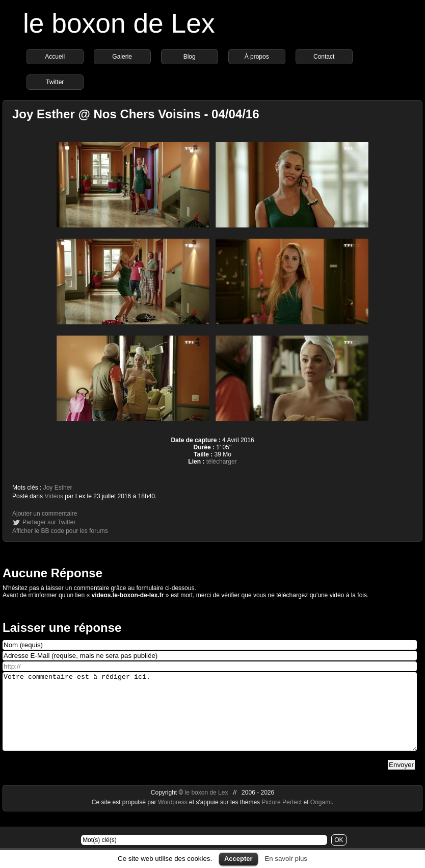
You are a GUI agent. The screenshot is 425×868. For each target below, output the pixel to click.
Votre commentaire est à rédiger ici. (210, 719)
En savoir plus (286, 859)
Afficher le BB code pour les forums (60, 531)
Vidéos (54, 496)
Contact (324, 57)
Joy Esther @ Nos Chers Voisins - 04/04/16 (136, 114)
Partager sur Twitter (49, 522)
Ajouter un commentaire (45, 514)
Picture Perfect (282, 818)
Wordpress (174, 818)
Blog (190, 57)
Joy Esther (58, 488)
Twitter (55, 82)
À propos (257, 57)
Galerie (122, 57)
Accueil (55, 57)
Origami (321, 818)
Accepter (238, 859)
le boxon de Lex (119, 23)
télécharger (222, 462)
